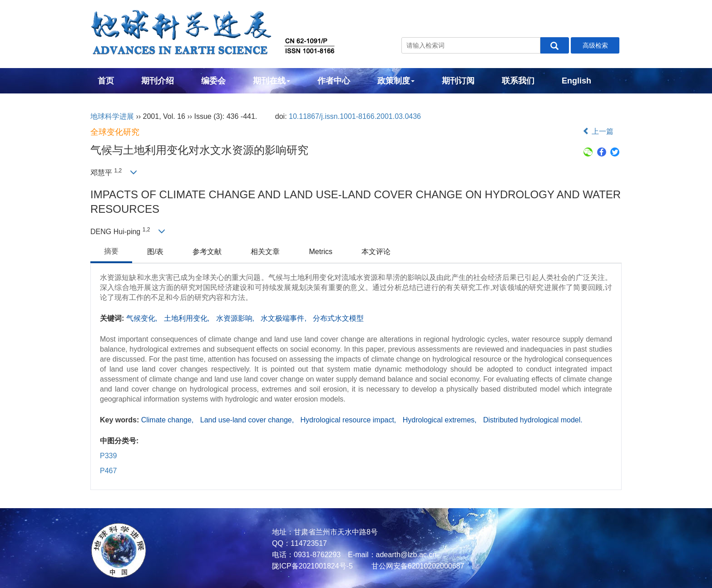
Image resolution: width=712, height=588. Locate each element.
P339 (108, 456)
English (576, 81)
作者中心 (334, 81)
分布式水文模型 (338, 318)
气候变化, (143, 318)
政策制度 (396, 81)
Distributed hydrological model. (533, 420)
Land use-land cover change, (248, 420)
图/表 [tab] (155, 252)
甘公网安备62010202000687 (417, 566)
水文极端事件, (284, 318)
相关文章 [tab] (265, 252)
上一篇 (598, 131)
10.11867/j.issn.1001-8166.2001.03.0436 (355, 116)
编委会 (213, 81)
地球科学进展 (112, 116)
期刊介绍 (158, 81)
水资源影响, (236, 318)
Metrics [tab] (321, 252)
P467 (108, 471)
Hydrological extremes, (441, 420)
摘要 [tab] (111, 251)
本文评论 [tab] (376, 252)
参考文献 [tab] (207, 252)
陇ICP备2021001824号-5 (312, 566)
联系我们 (518, 81)
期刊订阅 (458, 81)
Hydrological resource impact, (349, 420)
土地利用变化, (188, 318)
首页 (106, 81)
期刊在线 (272, 81)
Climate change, (168, 420)
